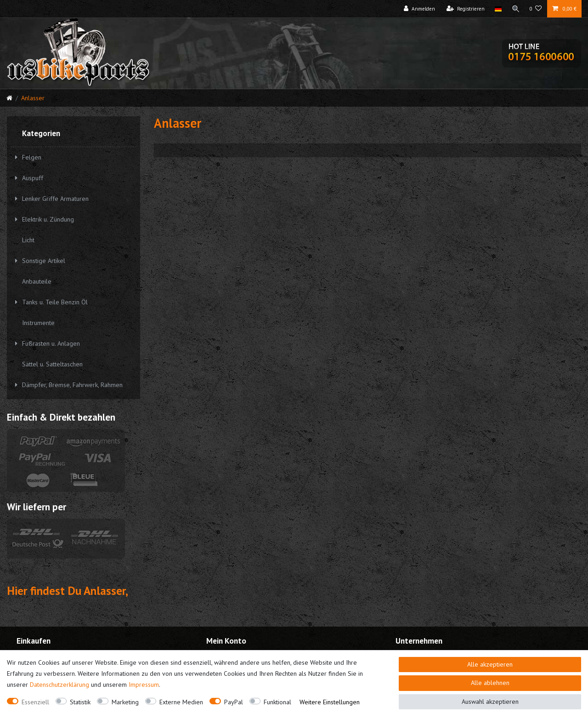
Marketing (125, 702)
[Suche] (515, 9)
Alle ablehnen (490, 683)
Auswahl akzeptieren (490, 702)
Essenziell (35, 702)
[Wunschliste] (536, 9)
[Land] (497, 9)
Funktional (277, 702)
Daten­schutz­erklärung (59, 685)
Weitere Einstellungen (330, 702)
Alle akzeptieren (490, 664)
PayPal (234, 702)
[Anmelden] (419, 9)
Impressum (144, 685)
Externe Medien (181, 702)
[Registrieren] (465, 9)
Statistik (80, 702)
